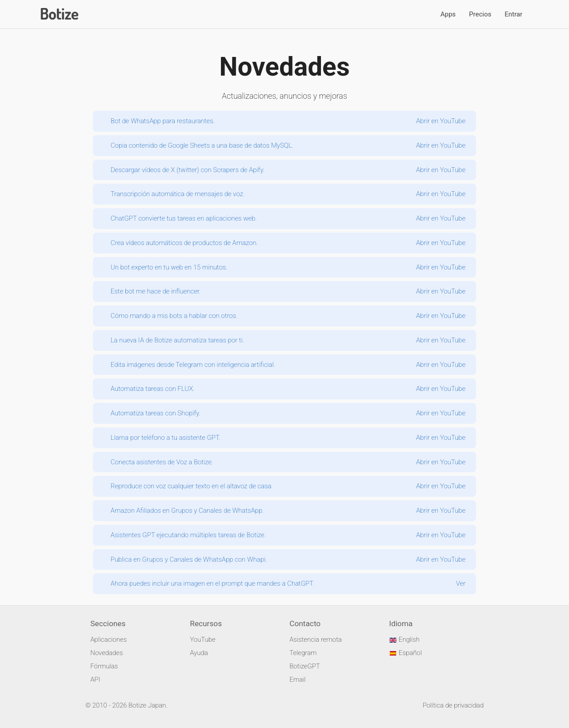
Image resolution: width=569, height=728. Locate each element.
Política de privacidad (453, 705)
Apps (448, 14)
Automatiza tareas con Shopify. (156, 413)
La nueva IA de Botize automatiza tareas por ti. (177, 340)
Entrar (513, 14)
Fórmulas (104, 666)
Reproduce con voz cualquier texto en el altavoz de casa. (192, 486)
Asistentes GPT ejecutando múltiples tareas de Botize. (188, 535)
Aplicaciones (108, 640)
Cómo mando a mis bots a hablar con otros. (174, 316)
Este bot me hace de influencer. (156, 291)
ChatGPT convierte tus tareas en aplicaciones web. (184, 218)
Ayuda (199, 653)
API (95, 680)
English (404, 640)
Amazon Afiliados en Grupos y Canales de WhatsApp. (187, 511)
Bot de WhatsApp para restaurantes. (163, 121)
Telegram (303, 653)
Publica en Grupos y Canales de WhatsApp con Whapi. (189, 559)
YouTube (202, 640)
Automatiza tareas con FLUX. (153, 389)
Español (405, 653)
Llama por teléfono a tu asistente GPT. (166, 438)
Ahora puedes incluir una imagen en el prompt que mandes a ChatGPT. (212, 583)
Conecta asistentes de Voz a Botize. (162, 462)
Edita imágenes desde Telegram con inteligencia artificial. (193, 365)
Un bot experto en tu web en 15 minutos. (169, 267)
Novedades (106, 653)
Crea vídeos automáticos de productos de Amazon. (184, 243)
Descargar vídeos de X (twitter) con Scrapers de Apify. (188, 170)
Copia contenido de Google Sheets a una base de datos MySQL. (202, 145)
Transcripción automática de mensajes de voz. (178, 194)
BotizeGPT (305, 666)
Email (297, 680)
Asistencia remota (315, 640)
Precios (480, 14)
